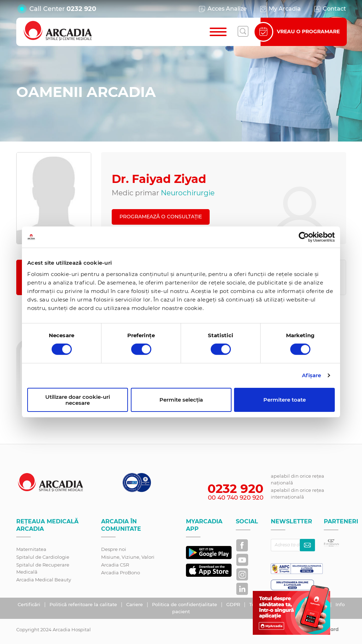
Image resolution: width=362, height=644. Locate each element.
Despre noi (114, 549)
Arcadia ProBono (121, 573)
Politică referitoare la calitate (84, 604)
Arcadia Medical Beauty (44, 580)
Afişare (312, 375)
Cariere (135, 604)
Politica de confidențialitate (185, 604)
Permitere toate (285, 400)
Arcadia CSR (115, 565)
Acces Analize (222, 9)
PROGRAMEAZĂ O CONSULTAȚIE (161, 217)
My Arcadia (280, 9)
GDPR (234, 604)
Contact (330, 9)
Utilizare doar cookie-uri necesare (78, 400)
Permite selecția (181, 400)
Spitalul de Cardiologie (43, 557)
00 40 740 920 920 (236, 498)
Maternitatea (31, 549)
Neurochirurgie (188, 193)
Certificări (30, 604)
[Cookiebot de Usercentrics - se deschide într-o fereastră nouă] (304, 237)
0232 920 (81, 9)
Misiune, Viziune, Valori (128, 557)
